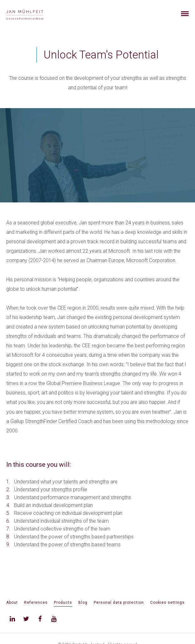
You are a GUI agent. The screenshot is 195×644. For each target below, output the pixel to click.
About (12, 603)
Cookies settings (167, 603)
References (36, 603)
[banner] (32, 14)
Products (63, 603)
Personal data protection (119, 603)
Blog (83, 603)
